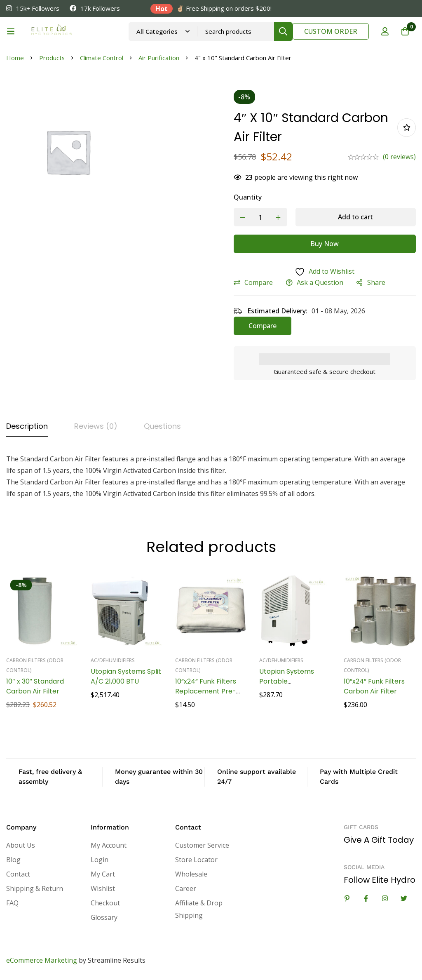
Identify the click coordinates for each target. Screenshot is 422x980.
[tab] (27, 427)
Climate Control (102, 58)
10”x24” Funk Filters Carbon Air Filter (374, 686)
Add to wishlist (407, 128)
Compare (259, 282)
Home (15, 58)
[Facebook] (366, 898)
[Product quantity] (260, 217)
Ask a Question (320, 282)
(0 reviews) (399, 157)
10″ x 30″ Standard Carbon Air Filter (35, 686)
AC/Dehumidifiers (113, 660)
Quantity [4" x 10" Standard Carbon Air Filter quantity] (248, 197)
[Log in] (384, 31)
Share (376, 282)
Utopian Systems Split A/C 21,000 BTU (126, 676)
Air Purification (159, 58)
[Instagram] (385, 898)
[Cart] (405, 31)
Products (52, 58)
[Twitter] (404, 898)
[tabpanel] (211, 476)
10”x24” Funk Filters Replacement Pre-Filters (206, 691)
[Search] (283, 32)
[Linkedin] (347, 898)
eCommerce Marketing (42, 960)
